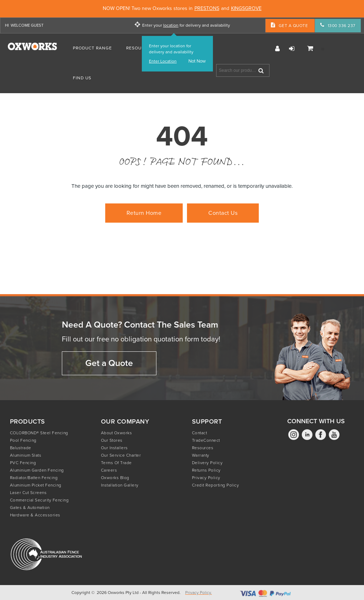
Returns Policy (206, 470)
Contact (200, 433)
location (171, 25)
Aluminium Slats (26, 455)
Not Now (197, 61)
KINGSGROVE (246, 9)
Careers (109, 470)
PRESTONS (207, 9)
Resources (203, 448)
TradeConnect (206, 440)
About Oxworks (117, 433)
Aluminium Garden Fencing (37, 470)
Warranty (201, 455)
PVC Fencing (23, 463)
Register (277, 49)
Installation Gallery (120, 485)
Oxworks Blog (115, 478)
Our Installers (114, 448)
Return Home (144, 213)
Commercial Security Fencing (39, 500)
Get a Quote (109, 363)
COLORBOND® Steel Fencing (39, 433)
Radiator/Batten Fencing (34, 478)
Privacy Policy (206, 478)
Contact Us (223, 213)
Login (291, 49)
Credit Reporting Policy (216, 485)
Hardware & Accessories (35, 515)
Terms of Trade (116, 463)
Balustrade (21, 448)
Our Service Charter (121, 455)
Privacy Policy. (199, 593)
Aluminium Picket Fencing (36, 485)
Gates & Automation (30, 508)
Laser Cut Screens (28, 493)
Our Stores (112, 440)
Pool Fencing (23, 440)
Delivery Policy (207, 463)
